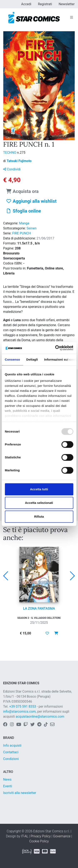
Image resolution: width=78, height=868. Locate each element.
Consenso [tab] (12, 359)
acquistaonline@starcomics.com (40, 716)
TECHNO (10, 153)
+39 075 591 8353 (23, 706)
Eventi (8, 786)
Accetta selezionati (39, 503)
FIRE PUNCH (22, 233)
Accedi (26, 4)
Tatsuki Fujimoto (19, 161)
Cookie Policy (39, 841)
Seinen (32, 228)
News (7, 779)
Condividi (12, 169)
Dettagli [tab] (32, 359)
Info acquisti (12, 745)
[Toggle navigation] (72, 18)
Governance (62, 836)
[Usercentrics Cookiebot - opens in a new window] (56, 348)
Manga (24, 223)
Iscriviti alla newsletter (20, 793)
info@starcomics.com (19, 711)
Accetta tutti (39, 489)
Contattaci (11, 752)
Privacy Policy (41, 836)
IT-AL (25, 836)
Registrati (45, 4)
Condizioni (11, 759)
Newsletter (67, 4)
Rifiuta (39, 516)
